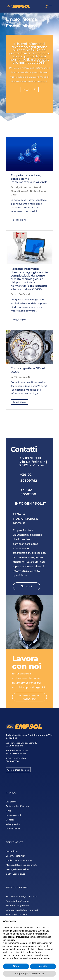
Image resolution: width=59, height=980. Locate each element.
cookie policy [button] (9, 940)
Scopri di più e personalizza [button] (29, 974)
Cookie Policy (13, 829)
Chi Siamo (11, 802)
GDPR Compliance (15, 874)
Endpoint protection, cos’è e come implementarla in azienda (29, 179)
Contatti (10, 820)
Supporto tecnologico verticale (22, 896)
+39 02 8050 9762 (19, 751)
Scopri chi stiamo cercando (29, 697)
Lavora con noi (13, 815)
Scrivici (27, 586)
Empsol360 (12, 851)
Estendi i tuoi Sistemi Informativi (23, 910)
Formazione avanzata (17, 914)
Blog (8, 811)
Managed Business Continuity (22, 865)
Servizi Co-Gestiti (28, 191)
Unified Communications (19, 860)
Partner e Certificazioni (18, 806)
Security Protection (22, 187)
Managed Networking (17, 869)
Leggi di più (30, 89)
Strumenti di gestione (17, 905)
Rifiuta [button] (16, 966)
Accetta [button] (43, 966)
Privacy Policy (13, 824)
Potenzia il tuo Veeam (17, 901)
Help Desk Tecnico (19, 770)
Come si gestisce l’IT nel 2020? (28, 370)
